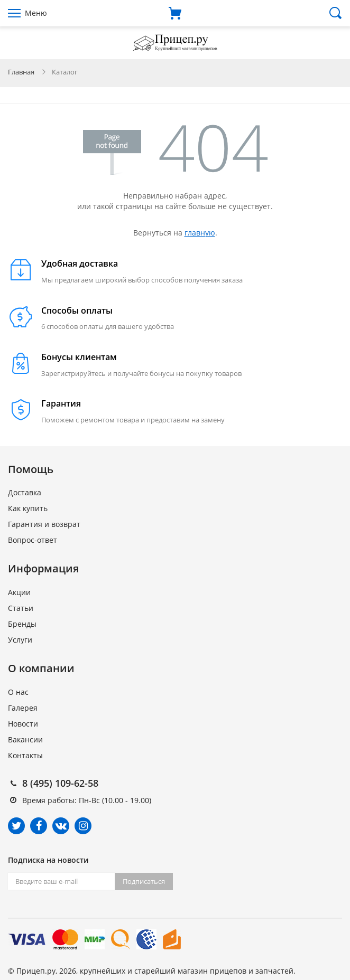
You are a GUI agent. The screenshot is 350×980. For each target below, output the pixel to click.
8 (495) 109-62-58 (60, 783)
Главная (21, 72)
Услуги (20, 640)
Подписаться (144, 881)
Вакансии (25, 739)
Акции (19, 592)
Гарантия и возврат (44, 524)
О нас (18, 692)
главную (200, 233)
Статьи (21, 608)
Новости (23, 724)
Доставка (25, 492)
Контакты (25, 755)
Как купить (28, 508)
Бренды (22, 624)
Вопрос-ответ (33, 540)
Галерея (23, 708)
